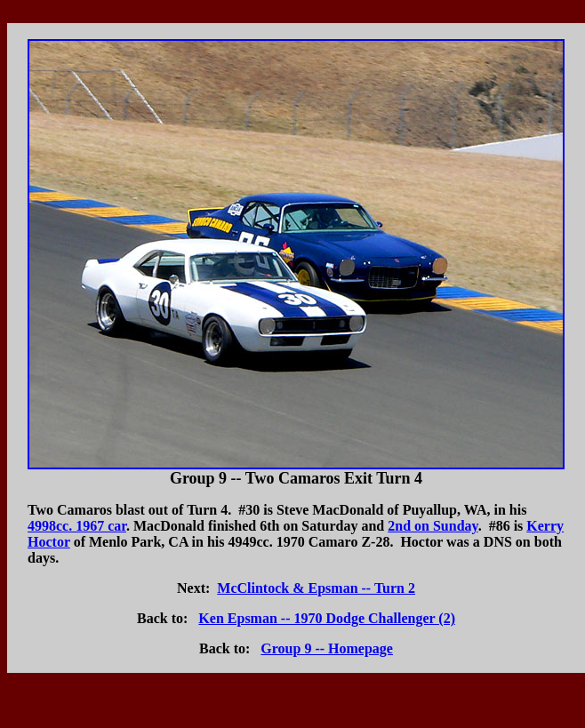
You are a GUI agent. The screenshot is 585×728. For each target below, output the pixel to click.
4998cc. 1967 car (77, 526)
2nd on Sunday (433, 526)
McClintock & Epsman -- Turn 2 (316, 588)
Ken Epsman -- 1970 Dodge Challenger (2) (327, 618)
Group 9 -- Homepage (327, 648)
